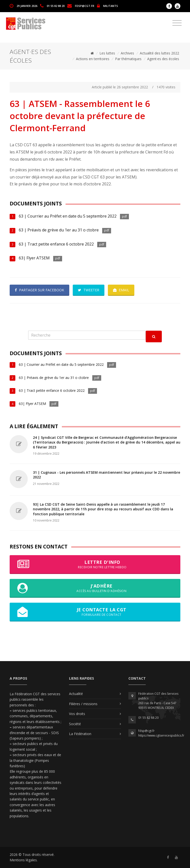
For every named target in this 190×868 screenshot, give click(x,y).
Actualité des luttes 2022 (159, 53)
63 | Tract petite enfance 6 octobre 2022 (56, 244)
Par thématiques (128, 59)
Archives (127, 53)
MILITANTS (111, 6)
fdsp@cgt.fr (85, 6)
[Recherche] (87, 335)
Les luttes (107, 53)
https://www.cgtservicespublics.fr (161, 735)
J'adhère (95, 588)
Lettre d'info (95, 564)
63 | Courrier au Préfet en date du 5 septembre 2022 (68, 216)
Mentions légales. (24, 860)
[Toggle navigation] (177, 23)
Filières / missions (83, 704)
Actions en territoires (93, 59)
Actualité (76, 694)
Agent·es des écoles (163, 59)
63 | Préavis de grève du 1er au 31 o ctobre (59, 230)
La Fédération (80, 734)
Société (75, 724)
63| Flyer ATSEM (35, 258)
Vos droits (77, 714)
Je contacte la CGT (95, 612)
